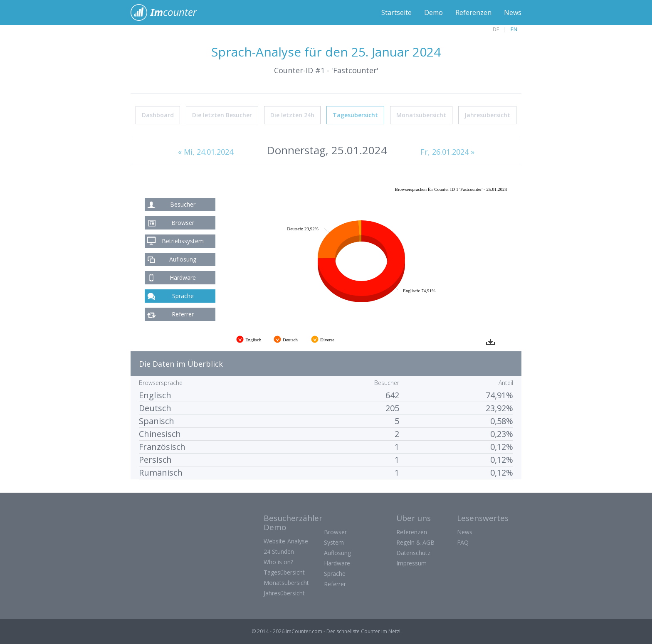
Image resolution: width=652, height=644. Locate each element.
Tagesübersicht (355, 115)
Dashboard (158, 115)
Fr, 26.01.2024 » (447, 152)
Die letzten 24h (292, 115)
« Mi (206, 152)
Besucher (183, 204)
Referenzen (473, 12)
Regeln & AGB (415, 542)
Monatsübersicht (421, 115)
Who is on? (278, 562)
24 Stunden (279, 551)
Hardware (183, 278)
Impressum (411, 563)
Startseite (396, 12)
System (334, 542)
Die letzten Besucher (222, 115)
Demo (433, 12)
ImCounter (168, 12)
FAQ (463, 542)
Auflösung (183, 259)
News (513, 12)
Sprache (183, 296)
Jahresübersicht (487, 115)
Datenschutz (413, 553)
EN (514, 29)
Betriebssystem (183, 241)
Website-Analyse (286, 541)
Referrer (183, 314)
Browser (183, 223)
